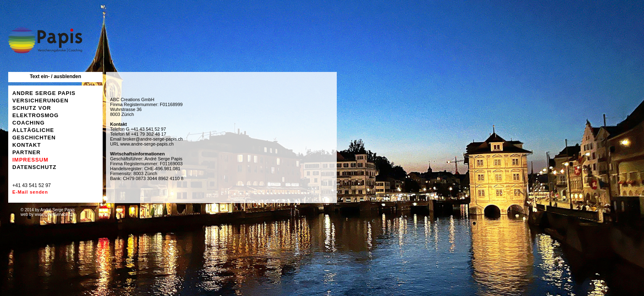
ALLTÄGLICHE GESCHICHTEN (34, 134)
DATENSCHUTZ (34, 167)
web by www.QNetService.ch (47, 214)
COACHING (29, 123)
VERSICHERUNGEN (40, 101)
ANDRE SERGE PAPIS (44, 93)
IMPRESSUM (30, 160)
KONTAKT (27, 145)
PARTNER (26, 152)
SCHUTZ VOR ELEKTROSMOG (36, 112)
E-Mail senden (30, 192)
